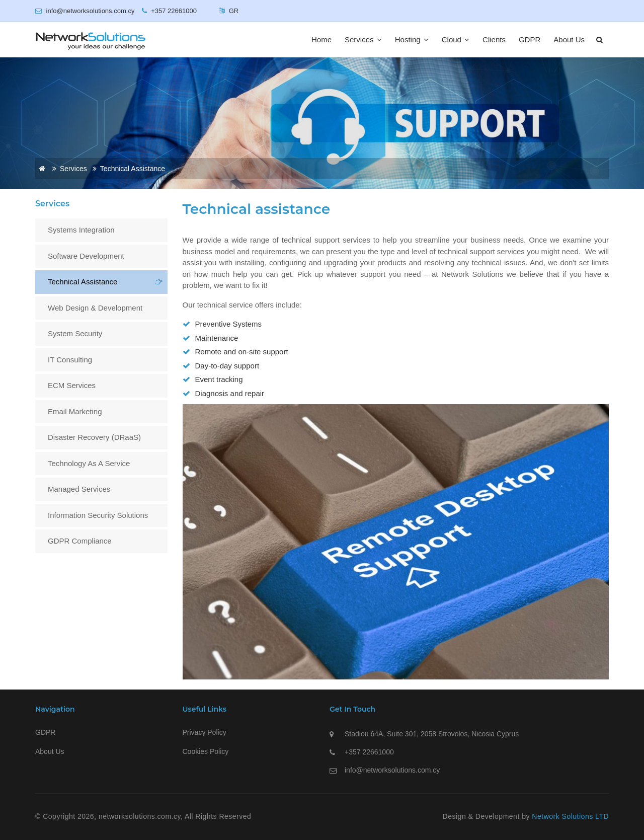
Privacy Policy (205, 732)
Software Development (86, 256)
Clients (494, 40)
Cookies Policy (206, 751)
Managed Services (79, 489)
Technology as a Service (89, 463)
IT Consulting (70, 360)
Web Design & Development (95, 308)
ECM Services (72, 385)
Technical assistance (83, 282)
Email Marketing (75, 411)
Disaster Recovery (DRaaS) (94, 437)
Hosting (412, 40)
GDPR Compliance (80, 541)
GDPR (530, 40)
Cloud (456, 40)
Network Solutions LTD (570, 816)
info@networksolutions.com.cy (392, 770)
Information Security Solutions (98, 515)
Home (321, 40)
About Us (569, 40)
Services (363, 40)
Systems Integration (81, 230)
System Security (75, 333)
